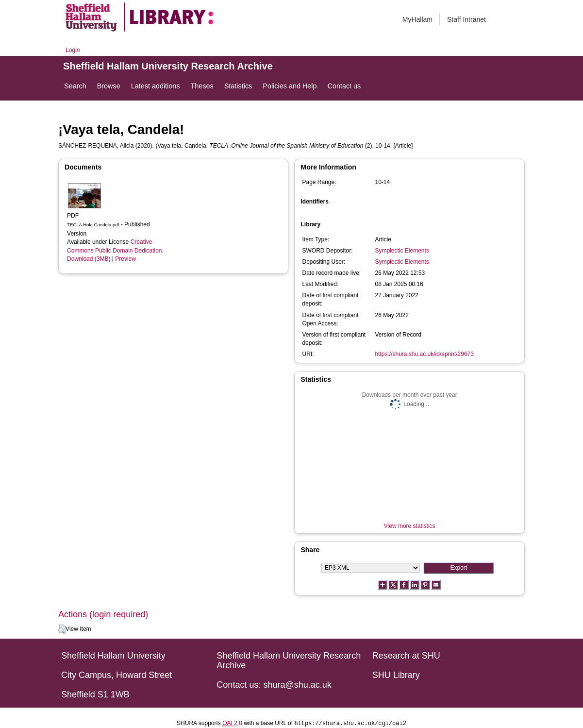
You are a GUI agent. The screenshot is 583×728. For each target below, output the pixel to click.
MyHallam (417, 19)
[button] (62, 629)
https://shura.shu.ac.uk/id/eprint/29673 (424, 354)
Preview (125, 259)
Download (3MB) (89, 259)
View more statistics (410, 526)
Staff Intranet (466, 19)
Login (73, 50)
